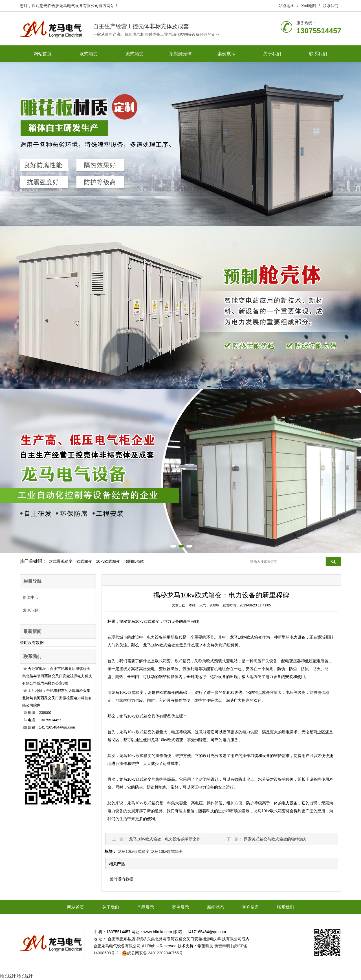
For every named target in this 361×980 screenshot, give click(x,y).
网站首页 (43, 54)
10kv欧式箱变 (108, 561)
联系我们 (331, 6)
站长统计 (8, 976)
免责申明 (222, 946)
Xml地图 (309, 6)
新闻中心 (31, 597)
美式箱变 (135, 54)
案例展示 (226, 54)
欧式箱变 (89, 54)
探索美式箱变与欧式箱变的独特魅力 (275, 839)
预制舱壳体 (180, 54)
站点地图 (287, 6)
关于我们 (272, 54)
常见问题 (31, 610)
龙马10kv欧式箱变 (134, 851)
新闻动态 (215, 907)
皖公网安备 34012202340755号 (155, 953)
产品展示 (146, 907)
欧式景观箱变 (61, 561)
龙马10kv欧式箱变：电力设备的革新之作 (165, 839)
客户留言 (250, 907)
